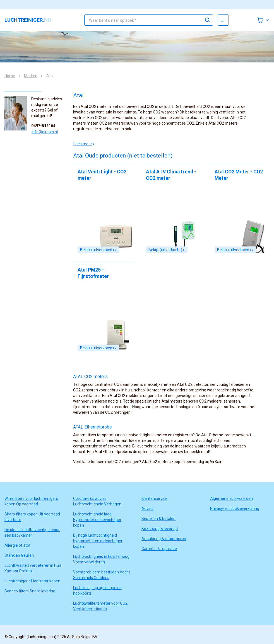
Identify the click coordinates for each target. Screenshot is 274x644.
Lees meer (84, 144)
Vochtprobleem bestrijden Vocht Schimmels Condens (102, 575)
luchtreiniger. (28, 20)
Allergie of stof (18, 545)
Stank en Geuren (19, 555)
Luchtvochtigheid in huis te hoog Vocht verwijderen (101, 559)
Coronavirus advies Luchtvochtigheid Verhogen (97, 501)
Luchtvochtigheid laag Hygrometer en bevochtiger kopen (97, 520)
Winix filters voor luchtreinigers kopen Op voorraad (31, 501)
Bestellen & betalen (158, 519)
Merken (31, 76)
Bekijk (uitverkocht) (98, 250)
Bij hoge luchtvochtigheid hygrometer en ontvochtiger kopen (98, 541)
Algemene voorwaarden (231, 498)
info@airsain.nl (45, 132)
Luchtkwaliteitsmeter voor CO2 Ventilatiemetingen (100, 606)
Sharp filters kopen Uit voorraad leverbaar (32, 517)
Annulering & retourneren (164, 539)
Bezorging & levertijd (160, 529)
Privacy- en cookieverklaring (235, 509)
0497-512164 (43, 126)
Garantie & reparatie (159, 549)
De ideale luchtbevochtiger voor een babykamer (32, 532)
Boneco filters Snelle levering (30, 591)
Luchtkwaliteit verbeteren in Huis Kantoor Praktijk (33, 568)
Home (10, 76)
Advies (147, 509)
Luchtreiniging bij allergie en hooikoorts (97, 590)
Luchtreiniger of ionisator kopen (32, 581)
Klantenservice (154, 498)
